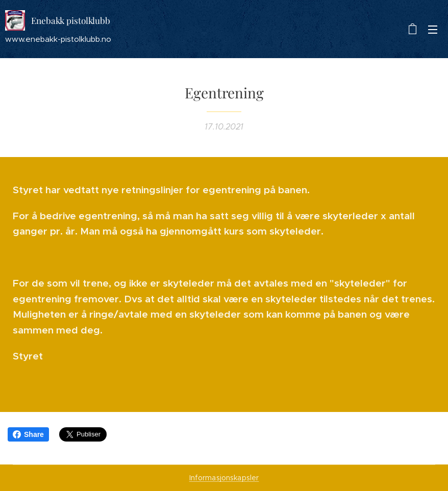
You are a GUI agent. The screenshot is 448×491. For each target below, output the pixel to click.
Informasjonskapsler (224, 478)
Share (28, 434)
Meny (433, 30)
